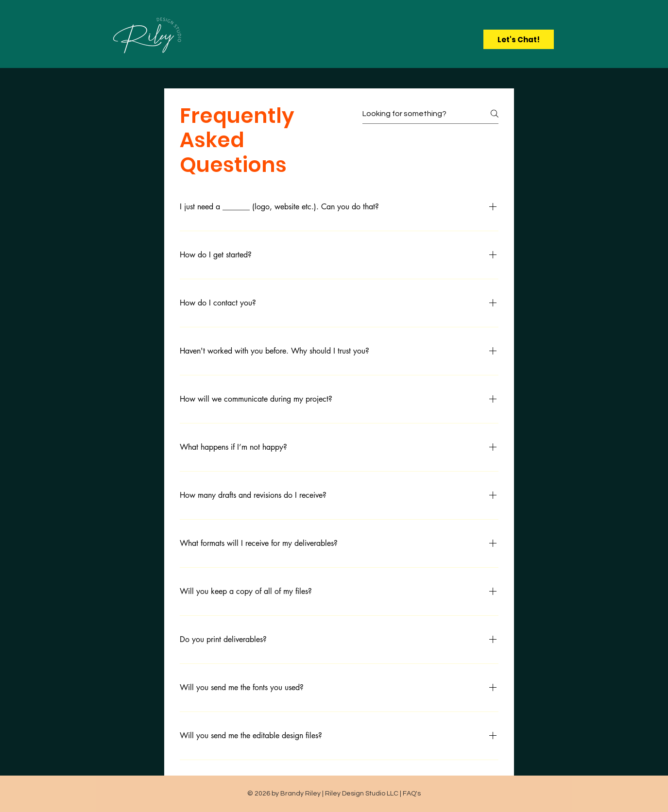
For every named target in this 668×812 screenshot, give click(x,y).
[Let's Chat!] (519, 39)
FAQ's (412, 794)
